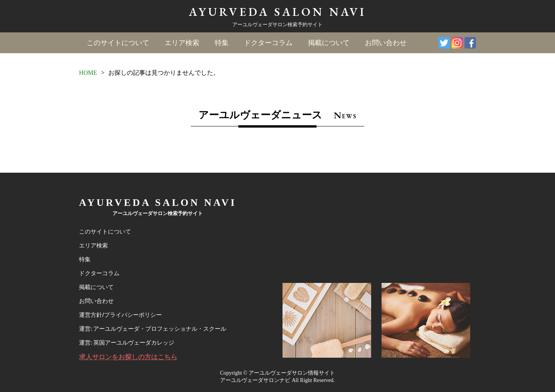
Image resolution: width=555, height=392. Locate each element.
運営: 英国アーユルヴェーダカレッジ (127, 343)
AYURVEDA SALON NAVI (277, 12)
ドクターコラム (268, 43)
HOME (88, 73)
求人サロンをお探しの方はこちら (128, 357)
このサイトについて (118, 43)
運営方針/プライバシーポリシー (120, 315)
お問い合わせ (386, 43)
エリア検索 (182, 43)
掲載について (329, 43)
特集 (222, 43)
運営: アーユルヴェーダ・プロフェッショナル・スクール (153, 329)
